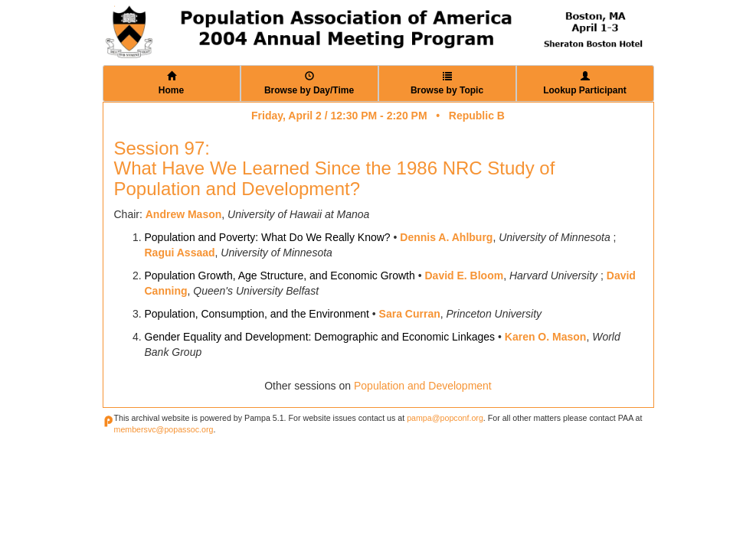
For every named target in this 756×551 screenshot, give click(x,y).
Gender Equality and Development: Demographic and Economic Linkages (320, 337)
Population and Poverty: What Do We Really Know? (268, 237)
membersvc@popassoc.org (164, 429)
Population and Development (423, 386)
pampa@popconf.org (445, 418)
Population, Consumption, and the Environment (257, 314)
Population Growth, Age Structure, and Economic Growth (280, 275)
